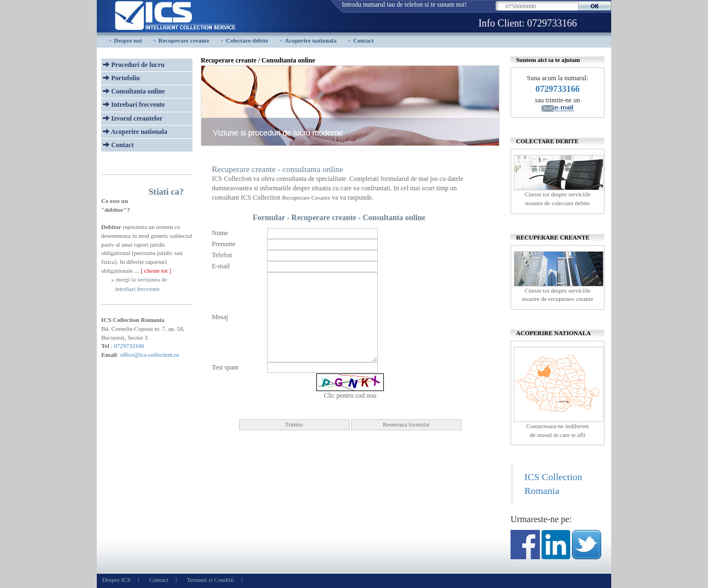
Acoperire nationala (311, 40)
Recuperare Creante (306, 197)
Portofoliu (121, 78)
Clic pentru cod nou (350, 396)
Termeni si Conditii (210, 580)
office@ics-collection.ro (150, 355)
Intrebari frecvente (134, 105)
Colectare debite (247, 40)
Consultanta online (134, 91)
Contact (363, 40)
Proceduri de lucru (134, 65)
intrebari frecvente (137, 289)
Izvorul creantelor (133, 118)
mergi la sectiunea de (141, 279)
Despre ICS (116, 580)
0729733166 (552, 23)
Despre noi (128, 40)
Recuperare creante (184, 40)
